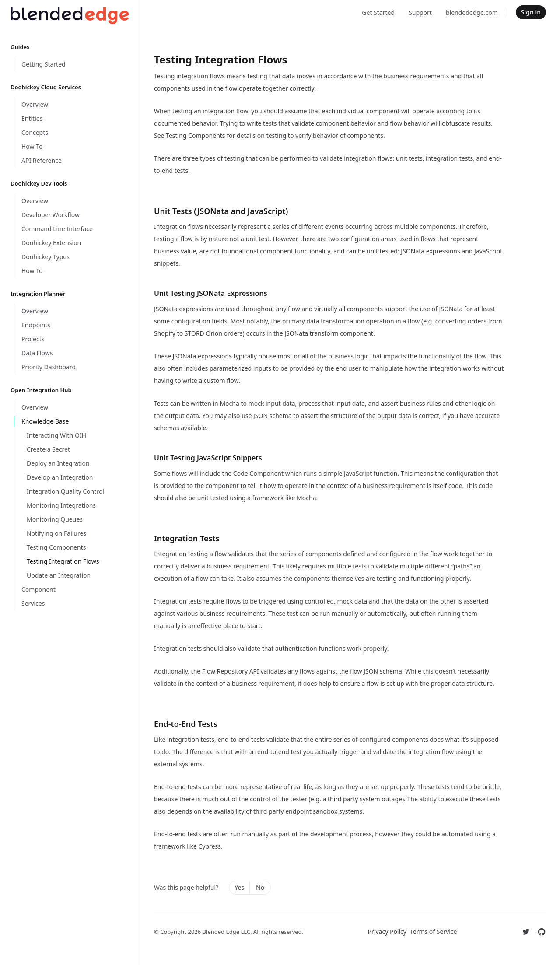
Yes (239, 887)
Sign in (531, 12)
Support (420, 12)
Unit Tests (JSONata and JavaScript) (221, 211)
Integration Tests (187, 538)
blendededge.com (472, 12)
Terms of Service (434, 932)
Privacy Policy (387, 932)
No (260, 887)
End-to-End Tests (186, 724)
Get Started (378, 12)
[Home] (70, 16)
